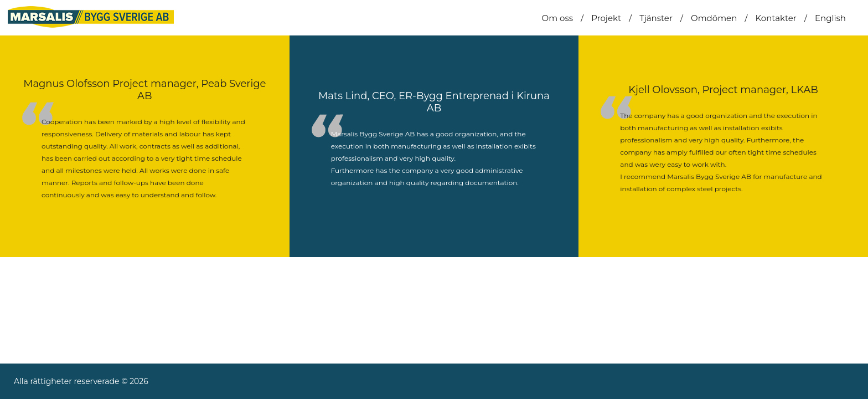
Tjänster (656, 18)
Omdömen (714, 18)
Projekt (606, 18)
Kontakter (776, 18)
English (830, 18)
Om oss (557, 18)
